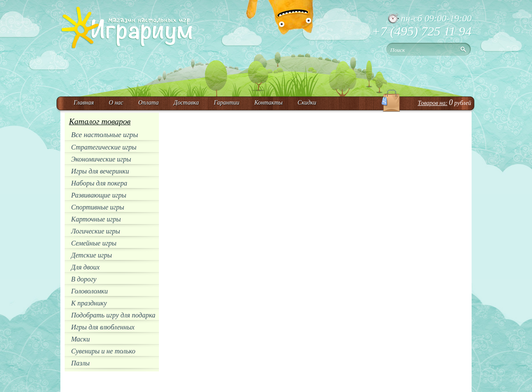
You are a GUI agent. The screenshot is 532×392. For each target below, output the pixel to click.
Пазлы (80, 363)
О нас (116, 103)
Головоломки (90, 291)
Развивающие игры (99, 195)
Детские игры (91, 255)
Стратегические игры (104, 147)
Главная (84, 103)
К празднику (89, 303)
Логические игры (96, 231)
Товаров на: (432, 103)
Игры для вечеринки (100, 171)
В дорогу (84, 279)
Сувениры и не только (103, 351)
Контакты (269, 103)
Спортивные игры (98, 207)
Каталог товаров (100, 121)
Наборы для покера (99, 183)
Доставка (186, 103)
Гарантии (227, 103)
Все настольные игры (105, 135)
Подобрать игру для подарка (113, 315)
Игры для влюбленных (103, 327)
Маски (81, 339)
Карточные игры (96, 219)
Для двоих (85, 267)
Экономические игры (101, 159)
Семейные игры (94, 243)
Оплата (149, 103)
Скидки (307, 103)
